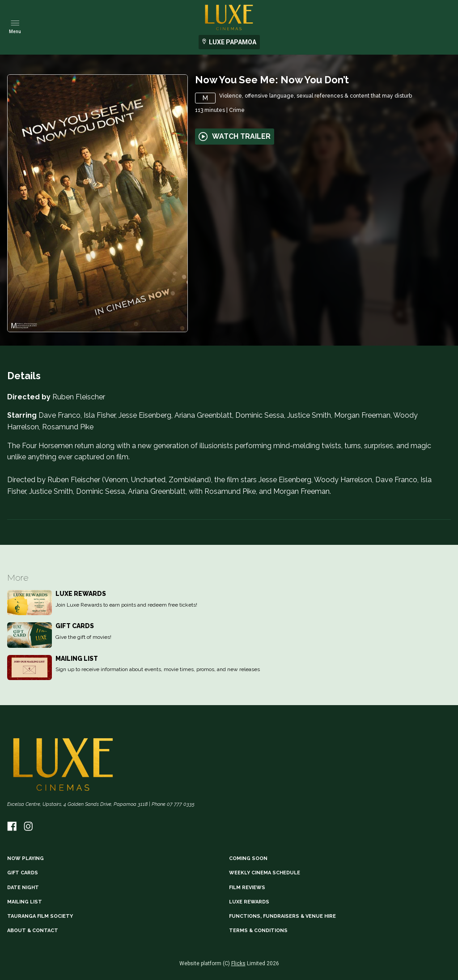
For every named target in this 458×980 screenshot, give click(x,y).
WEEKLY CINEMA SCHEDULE (265, 873)
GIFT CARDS (23, 873)
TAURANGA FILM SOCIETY (40, 916)
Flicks (238, 963)
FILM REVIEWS (247, 888)
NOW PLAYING (25, 858)
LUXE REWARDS (249, 902)
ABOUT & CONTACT (33, 931)
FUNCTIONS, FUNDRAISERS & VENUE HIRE (282, 916)
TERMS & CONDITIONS (258, 931)
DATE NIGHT (23, 888)
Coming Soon (248, 858)
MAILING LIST (25, 902)
